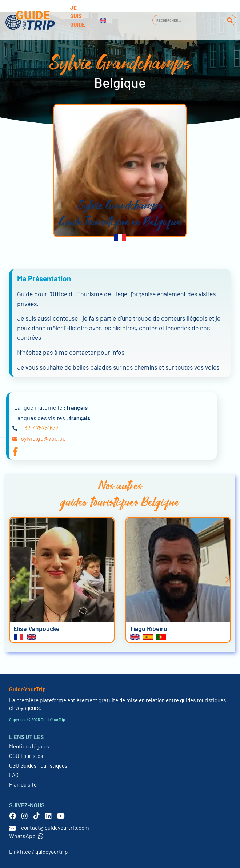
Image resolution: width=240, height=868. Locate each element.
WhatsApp (26, 836)
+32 (26, 428)
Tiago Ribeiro (149, 628)
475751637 (46, 428)
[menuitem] (103, 20)
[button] (13, 580)
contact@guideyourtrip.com (55, 828)
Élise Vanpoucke (37, 628)
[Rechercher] (230, 20)
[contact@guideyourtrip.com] (12, 828)
